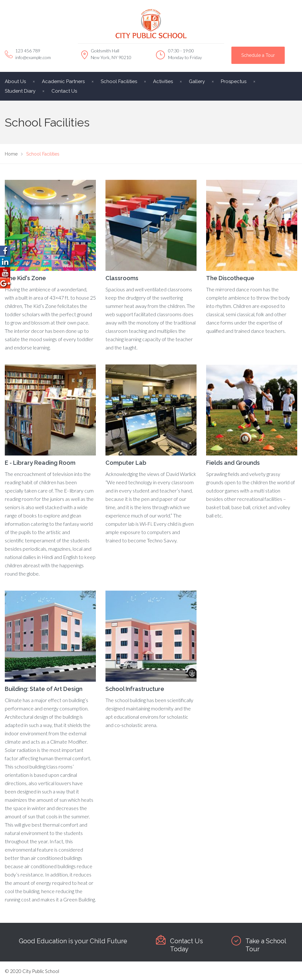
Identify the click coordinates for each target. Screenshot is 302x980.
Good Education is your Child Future (73, 941)
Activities (163, 81)
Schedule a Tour (258, 55)
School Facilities (119, 81)
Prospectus (234, 81)
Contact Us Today (186, 945)
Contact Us (64, 91)
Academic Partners (63, 81)
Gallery (197, 81)
